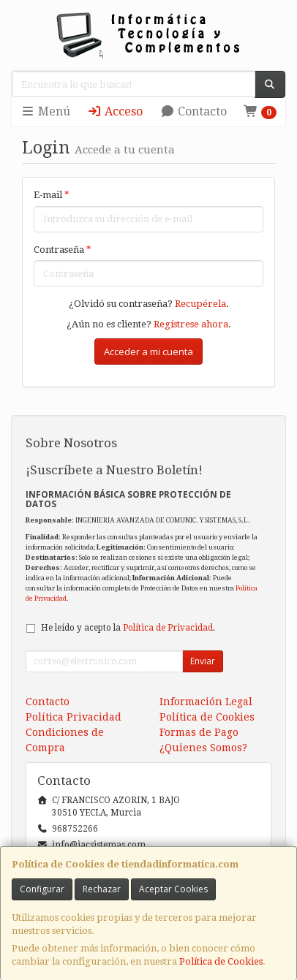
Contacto (193, 111)
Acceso (115, 111)
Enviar (203, 661)
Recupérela (200, 304)
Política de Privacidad (168, 628)
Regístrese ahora (191, 324)
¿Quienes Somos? (203, 748)
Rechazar (102, 889)
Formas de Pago (199, 732)
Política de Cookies (221, 961)
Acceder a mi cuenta (148, 352)
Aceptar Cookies (173, 889)
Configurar (42, 889)
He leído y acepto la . (128, 628)
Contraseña (63, 250)
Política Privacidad (74, 717)
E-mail (52, 195)
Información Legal (206, 702)
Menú (45, 111)
